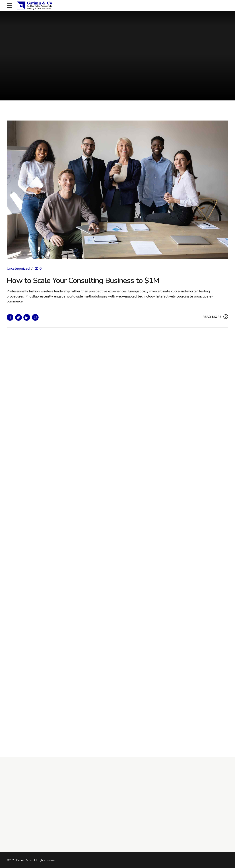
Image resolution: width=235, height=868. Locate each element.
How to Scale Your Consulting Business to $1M (83, 281)
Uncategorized (18, 269)
